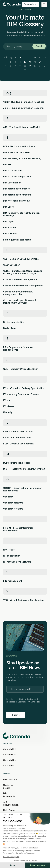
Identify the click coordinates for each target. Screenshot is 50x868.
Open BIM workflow (13, 509)
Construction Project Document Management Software (20, 302)
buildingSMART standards (17, 240)
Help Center (9, 810)
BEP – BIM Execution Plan (16, 152)
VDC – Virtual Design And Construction (23, 600)
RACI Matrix (9, 550)
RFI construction (12, 556)
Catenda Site (10, 755)
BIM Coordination (12, 183)
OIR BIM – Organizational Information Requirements (23, 489)
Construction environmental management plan (18, 293)
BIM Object (9, 222)
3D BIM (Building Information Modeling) (24, 102)
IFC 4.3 (7, 400)
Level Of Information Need (17, 438)
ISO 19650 (8, 412)
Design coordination (14, 322)
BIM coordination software (17, 195)
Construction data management (20, 280)
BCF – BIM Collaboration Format (20, 146)
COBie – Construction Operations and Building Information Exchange (23, 272)
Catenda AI (9, 765)
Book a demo (30, 4)
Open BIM (8, 497)
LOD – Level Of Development (18, 444)
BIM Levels (9, 207)
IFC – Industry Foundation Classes (21, 394)
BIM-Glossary (10, 780)
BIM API (7, 165)
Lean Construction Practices (18, 432)
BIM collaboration (12, 171)
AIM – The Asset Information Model (21, 127)
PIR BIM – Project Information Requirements (18, 529)
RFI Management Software (17, 562)
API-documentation (11, 803)
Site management (13, 581)
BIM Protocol (10, 228)
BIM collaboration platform (17, 177)
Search (39, 46)
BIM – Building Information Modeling (22, 158)
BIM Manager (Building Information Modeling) (21, 214)
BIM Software (10, 234)
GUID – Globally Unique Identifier (20, 369)
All (5, 58)
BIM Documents (9, 795)
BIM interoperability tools (16, 201)
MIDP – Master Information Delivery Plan (24, 469)
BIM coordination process (16, 189)
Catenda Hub (10, 749)
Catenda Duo (10, 760)
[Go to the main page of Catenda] (12, 4)
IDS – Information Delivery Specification (24, 388)
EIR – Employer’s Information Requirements (18, 349)
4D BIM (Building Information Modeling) (24, 108)
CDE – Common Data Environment (21, 259)
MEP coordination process (17, 463)
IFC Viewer (9, 406)
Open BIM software (13, 503)
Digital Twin (9, 328)
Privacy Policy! (34, 702)
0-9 (11, 58)
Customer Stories (8, 787)
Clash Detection (12, 265)
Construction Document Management (23, 286)
